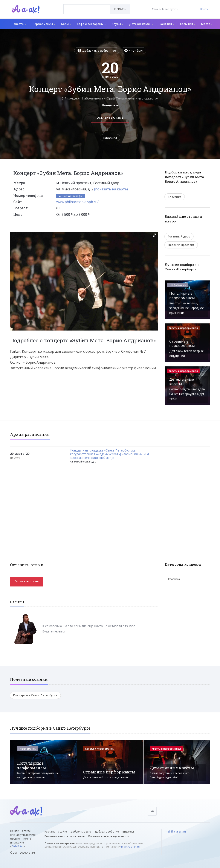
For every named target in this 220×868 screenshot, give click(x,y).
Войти (204, 9)
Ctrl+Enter (18, 846)
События (188, 24)
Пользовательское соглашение (65, 836)
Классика (110, 138)
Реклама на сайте (56, 832)
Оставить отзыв (110, 118)
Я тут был (134, 51)
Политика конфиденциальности (109, 836)
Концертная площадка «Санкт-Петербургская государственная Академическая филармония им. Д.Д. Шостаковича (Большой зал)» (110, 454)
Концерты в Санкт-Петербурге (35, 695)
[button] (154, 235)
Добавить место (81, 832)
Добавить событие (107, 832)
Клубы (117, 24)
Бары (66, 24)
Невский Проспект (181, 245)
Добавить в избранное (97, 51)
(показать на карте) (111, 189)
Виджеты (128, 832)
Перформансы (44, 24)
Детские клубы (141, 24)
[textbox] (87, 6)
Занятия (167, 24)
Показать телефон (71, 196)
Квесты (20, 24)
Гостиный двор (179, 236)
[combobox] (87, 9)
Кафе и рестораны (91, 24)
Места (207, 24)
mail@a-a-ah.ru (130, 847)
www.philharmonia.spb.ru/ (77, 202)
